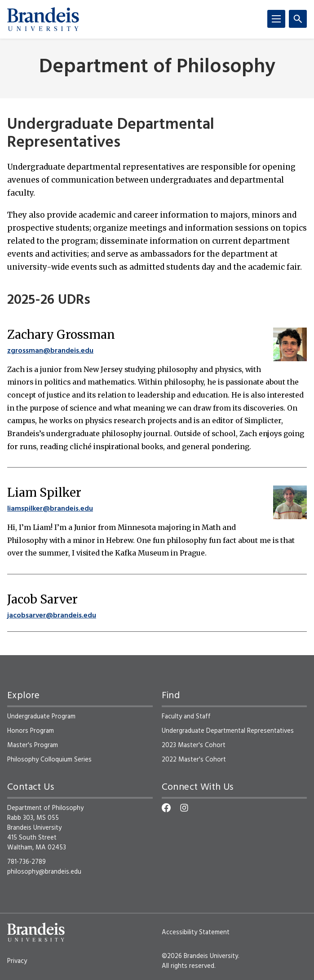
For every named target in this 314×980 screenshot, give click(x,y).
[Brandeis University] (43, 19)
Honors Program (31, 731)
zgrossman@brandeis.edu (50, 351)
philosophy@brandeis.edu (44, 872)
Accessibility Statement (196, 932)
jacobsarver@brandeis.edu (52, 616)
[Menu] (276, 19)
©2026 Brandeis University (200, 956)
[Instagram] (184, 808)
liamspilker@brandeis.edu (50, 509)
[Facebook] (166, 808)
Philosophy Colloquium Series (49, 760)
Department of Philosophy (157, 68)
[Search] (298, 19)
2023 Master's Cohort (194, 745)
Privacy (17, 961)
